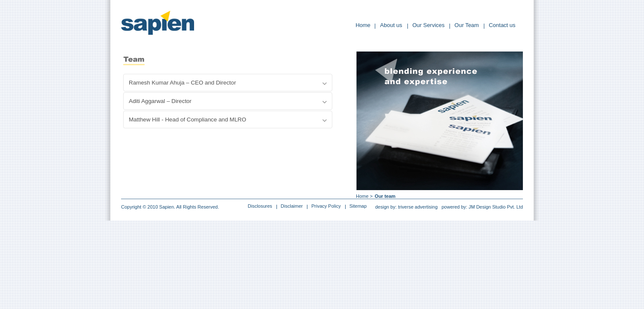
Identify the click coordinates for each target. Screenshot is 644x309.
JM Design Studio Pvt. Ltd (496, 207)
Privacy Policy (326, 206)
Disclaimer (292, 206)
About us (391, 25)
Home (363, 25)
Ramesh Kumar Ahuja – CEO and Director (182, 83)
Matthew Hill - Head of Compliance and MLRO (187, 120)
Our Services (428, 25)
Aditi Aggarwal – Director (160, 101)
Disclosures (260, 206)
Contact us (502, 25)
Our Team (467, 25)
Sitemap (358, 206)
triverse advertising (418, 207)
